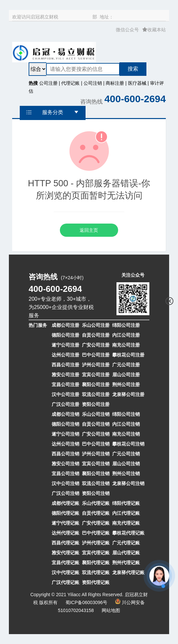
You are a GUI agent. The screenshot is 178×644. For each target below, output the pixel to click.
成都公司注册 (65, 325)
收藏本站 (154, 30)
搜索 (133, 69)
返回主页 (89, 230)
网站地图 (111, 610)
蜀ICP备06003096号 (87, 602)
